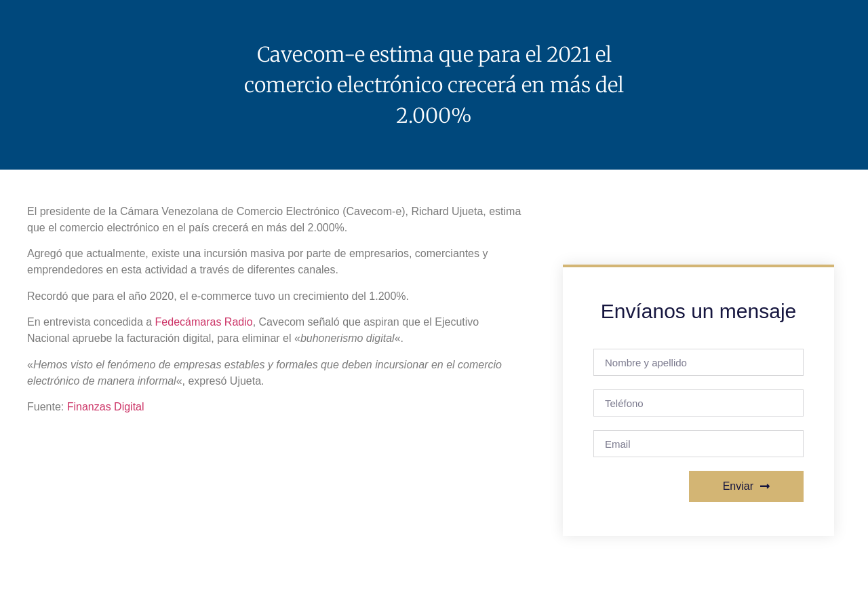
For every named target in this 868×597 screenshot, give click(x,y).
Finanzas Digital (106, 407)
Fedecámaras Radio (204, 322)
